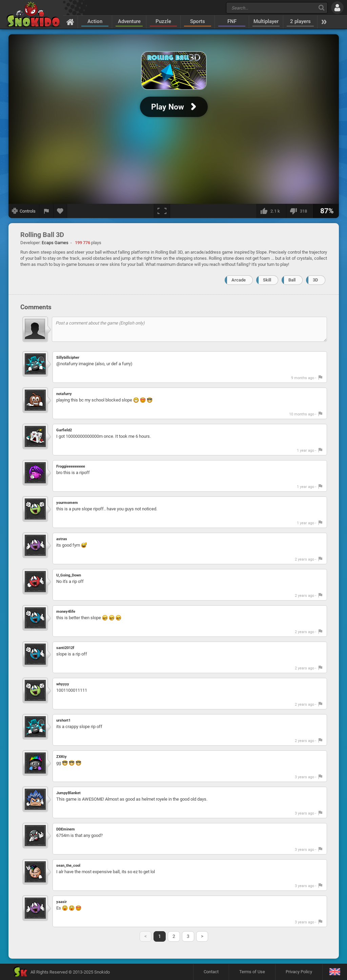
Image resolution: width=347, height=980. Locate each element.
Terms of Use (252, 972)
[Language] (335, 972)
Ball (292, 280)
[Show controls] (24, 211)
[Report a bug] (46, 211)
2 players (300, 21)
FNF (232, 21)
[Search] (321, 8)
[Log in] (337, 8)
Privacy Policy (299, 972)
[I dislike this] (300, 211)
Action (95, 21)
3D (315, 280)
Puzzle (163, 21)
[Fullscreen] (162, 211)
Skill (267, 280)
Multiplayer (266, 21)
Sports (198, 21)
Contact (211, 972)
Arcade (239, 280)
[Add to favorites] (60, 211)
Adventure (129, 21)
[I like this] (271, 211)
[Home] (70, 22)
